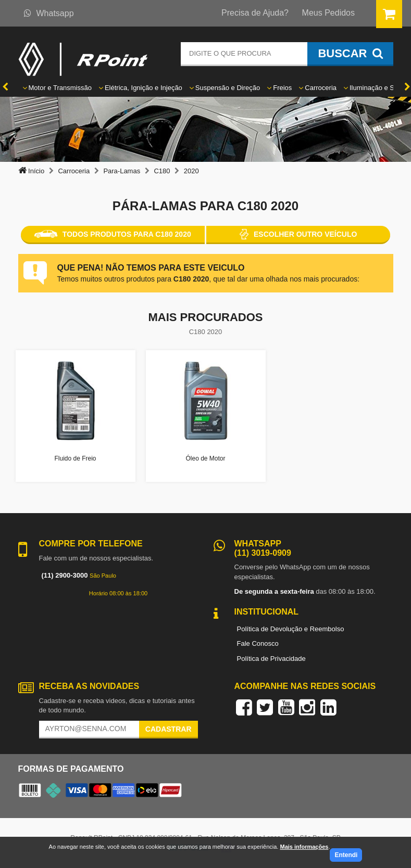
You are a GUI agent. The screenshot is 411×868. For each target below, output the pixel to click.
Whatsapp (49, 13)
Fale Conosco (258, 643)
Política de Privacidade (271, 659)
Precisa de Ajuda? (255, 13)
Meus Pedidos (328, 13)
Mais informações (304, 847)
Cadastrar (169, 729)
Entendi (346, 855)
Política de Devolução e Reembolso (291, 629)
